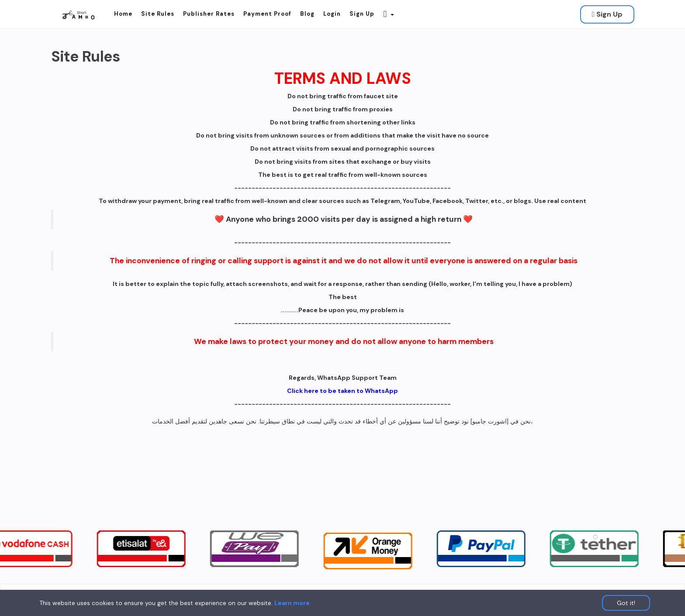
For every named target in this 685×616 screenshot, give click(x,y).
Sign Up (607, 14)
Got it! (626, 603)
